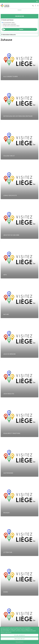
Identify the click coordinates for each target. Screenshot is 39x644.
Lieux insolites (9, 394)
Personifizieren (20, 642)
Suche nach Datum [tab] (8, 20)
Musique (6, 513)
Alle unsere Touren (11, 76)
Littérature (8, 552)
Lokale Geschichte (10, 195)
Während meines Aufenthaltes (10, 24)
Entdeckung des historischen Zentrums (18, 116)
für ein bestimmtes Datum (9, 23)
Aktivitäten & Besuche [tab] (9, 35)
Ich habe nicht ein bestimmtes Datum (11, 26)
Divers (6, 592)
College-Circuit (9, 156)
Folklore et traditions (12, 433)
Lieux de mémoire (9, 354)
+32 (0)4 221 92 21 (33, 6)
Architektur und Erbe (11, 235)
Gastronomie (8, 473)
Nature (6, 314)
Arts (5, 275)
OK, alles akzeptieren (20, 635)
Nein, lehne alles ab (19, 639)
